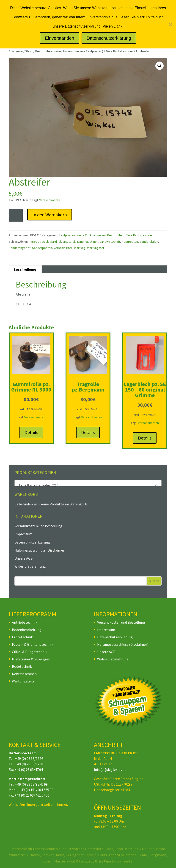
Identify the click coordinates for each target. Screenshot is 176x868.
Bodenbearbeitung (27, 630)
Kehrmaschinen (24, 674)
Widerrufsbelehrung (30, 566)
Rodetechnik (22, 666)
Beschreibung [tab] (25, 269)
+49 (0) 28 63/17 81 (29, 764)
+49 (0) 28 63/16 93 (29, 758)
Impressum (23, 534)
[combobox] (88, 483)
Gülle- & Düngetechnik (30, 652)
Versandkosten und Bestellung (38, 526)
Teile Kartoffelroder (119, 51)
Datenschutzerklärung (32, 542)
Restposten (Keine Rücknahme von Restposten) (69, 51)
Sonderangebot (20, 248)
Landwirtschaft (110, 242)
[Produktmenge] (16, 215)
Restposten (130, 242)
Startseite (16, 51)
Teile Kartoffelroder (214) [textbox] (87, 485)
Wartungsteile (23, 681)
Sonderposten (42, 248)
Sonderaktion (149, 242)
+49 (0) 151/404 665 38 (36, 790)
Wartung (80, 248)
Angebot (35, 242)
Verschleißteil (63, 248)
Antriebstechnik (25, 622)
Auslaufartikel (52, 242)
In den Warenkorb (50, 215)
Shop (29, 51)
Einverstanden (60, 38)
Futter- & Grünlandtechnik (33, 644)
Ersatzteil (69, 242)
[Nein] (170, 24)
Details (31, 432)
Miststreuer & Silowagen (31, 659)
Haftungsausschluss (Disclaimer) (40, 550)
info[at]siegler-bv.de (110, 769)
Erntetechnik (22, 637)
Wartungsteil (96, 248)
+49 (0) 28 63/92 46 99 (31, 784)
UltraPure (103, 861)
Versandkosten (50, 200)
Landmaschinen (88, 242)
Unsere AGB (24, 558)
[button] (159, 66)
